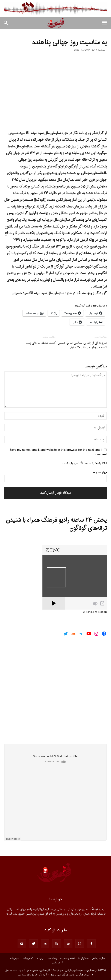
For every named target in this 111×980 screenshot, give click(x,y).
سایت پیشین (98, 958)
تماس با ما (28, 958)
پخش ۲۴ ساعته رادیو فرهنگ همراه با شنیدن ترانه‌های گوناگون (56, 524)
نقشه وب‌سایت (67, 958)
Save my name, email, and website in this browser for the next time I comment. (58, 452)
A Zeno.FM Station (95, 612)
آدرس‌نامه (14, 958)
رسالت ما (52, 958)
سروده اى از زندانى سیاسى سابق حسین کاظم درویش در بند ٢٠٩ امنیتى (82, 345)
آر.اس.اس (57, 963)
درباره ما (40, 958)
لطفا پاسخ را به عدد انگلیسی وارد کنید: (85, 464)
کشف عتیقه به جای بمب (41, 343)
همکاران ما (83, 958)
